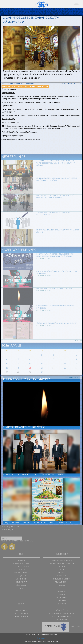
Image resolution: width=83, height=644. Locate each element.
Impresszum (42, 638)
